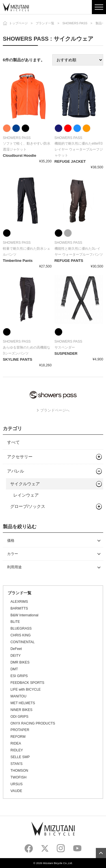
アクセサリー (20, 457)
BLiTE (15, 622)
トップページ (18, 23)
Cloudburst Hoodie (20, 155)
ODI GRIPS (19, 717)
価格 (11, 540)
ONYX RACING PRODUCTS (33, 723)
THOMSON (19, 771)
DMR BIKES (20, 662)
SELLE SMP (20, 757)
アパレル (16, 471)
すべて (13, 442)
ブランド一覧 (45, 23)
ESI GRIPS (19, 676)
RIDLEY (17, 750)
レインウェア (26, 495)
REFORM (18, 737)
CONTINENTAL (23, 642)
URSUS (17, 784)
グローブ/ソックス (28, 506)
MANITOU (18, 696)
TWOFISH (18, 777)
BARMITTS (19, 608)
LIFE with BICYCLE (26, 689)
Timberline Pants (18, 261)
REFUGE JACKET (70, 161)
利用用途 (14, 567)
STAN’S (17, 764)
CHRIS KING (20, 635)
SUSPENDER (66, 353)
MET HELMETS (23, 703)
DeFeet (16, 649)
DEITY (16, 656)
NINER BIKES (21, 710)
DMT (14, 669)
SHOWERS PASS (75, 23)
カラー (13, 554)
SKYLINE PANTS (18, 359)
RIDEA (16, 743)
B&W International (24, 615)
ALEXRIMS (19, 602)
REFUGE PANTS (69, 261)
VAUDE (16, 791)
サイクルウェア (25, 484)
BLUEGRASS (21, 628)
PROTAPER (20, 730)
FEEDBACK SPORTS (27, 683)
